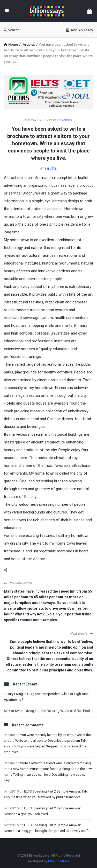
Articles (67, 120)
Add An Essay (80, 30)
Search (12, 30)
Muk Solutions (59, 861)
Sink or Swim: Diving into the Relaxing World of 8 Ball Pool (47, 711)
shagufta (48, 168)
